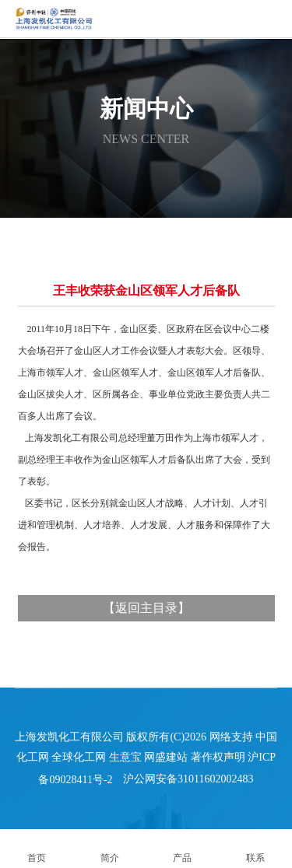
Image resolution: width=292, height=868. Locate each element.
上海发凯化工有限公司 (69, 737)
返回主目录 (146, 608)
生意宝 (125, 757)
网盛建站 (166, 757)
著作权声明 (218, 757)
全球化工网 (79, 757)
